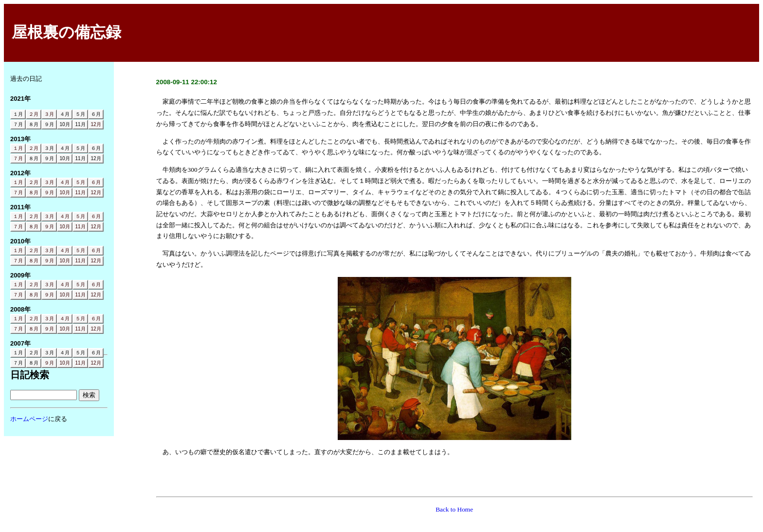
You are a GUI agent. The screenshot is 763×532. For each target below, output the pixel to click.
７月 (18, 158)
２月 (34, 114)
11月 (80, 193)
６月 (96, 182)
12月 (96, 124)
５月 (80, 182)
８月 (34, 193)
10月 (64, 193)
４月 (65, 182)
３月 (49, 114)
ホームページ (29, 419)
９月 (49, 193)
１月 (18, 148)
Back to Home (454, 509)
